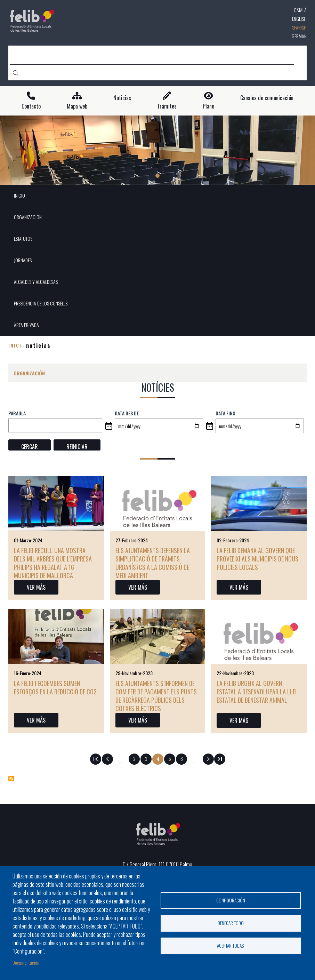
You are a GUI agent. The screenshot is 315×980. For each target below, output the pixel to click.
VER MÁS (36, 587)
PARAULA (17, 413)
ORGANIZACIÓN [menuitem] (28, 217)
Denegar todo (231, 923)
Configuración (231, 900)
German (299, 36)
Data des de (127, 413)
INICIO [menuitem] (19, 195)
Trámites (167, 106)
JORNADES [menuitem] (23, 260)
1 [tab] (157, 176)
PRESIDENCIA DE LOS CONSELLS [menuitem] (41, 303)
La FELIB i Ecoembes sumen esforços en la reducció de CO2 (55, 687)
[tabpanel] (157, 150)
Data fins (225, 413)
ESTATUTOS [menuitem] (23, 238)
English (299, 19)
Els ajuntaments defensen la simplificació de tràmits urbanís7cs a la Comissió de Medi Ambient (153, 563)
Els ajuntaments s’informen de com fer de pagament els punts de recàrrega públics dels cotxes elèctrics (156, 696)
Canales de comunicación (267, 98)
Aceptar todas (231, 946)
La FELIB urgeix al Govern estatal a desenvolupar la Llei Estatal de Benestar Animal (257, 692)
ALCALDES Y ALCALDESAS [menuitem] (36, 282)
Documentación (26, 962)
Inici (15, 345)
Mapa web (77, 106)
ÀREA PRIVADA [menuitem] (26, 325)
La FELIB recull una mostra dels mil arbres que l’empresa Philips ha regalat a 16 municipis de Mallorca (53, 563)
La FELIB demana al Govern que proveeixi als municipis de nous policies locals (257, 559)
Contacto (31, 106)
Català (300, 10)
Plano (208, 106)
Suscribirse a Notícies (11, 779)
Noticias (122, 98)
